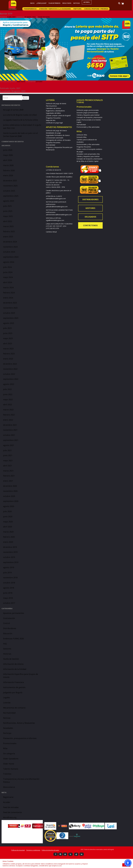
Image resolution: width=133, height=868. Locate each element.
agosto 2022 (9, 384)
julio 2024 (7, 267)
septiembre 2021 (11, 440)
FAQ (5, 644)
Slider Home (21, 82)
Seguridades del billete (53, 113)
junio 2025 (8, 211)
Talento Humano (11, 769)
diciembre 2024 (10, 242)
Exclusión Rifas (82, 137)
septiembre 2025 (11, 196)
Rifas (5, 748)
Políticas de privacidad (18, 850)
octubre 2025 (9, 191)
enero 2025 (8, 237)
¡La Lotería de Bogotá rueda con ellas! (20, 115)
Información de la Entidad (15, 669)
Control (6, 623)
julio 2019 (7, 573)
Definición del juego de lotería (56, 104)
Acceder (7, 802)
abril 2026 (8, 160)
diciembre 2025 (10, 181)
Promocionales (10, 743)
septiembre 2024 (11, 257)
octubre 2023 (9, 313)
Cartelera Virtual (51, 232)
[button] (128, 863)
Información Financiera (13, 682)
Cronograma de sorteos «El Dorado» (58, 140)
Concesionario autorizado (55, 138)
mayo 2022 (8, 399)
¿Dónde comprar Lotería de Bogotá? (58, 116)
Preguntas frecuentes (53, 143)
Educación (8, 633)
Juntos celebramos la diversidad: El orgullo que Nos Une (22, 126)
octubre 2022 (9, 374)
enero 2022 (8, 420)
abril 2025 (8, 221)
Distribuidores (10, 628)
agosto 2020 (9, 506)
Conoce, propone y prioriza (97, 9)
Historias (7, 654)
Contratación (9, 618)
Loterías (7, 703)
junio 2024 (8, 272)
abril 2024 (8, 282)
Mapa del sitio (51, 120)
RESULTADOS (67, 3)
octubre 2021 (9, 435)
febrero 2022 (9, 415)
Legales (6, 697)
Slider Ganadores (11, 759)
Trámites (7, 774)
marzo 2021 (8, 471)
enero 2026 (8, 175)
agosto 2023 (9, 323)
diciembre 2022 (10, 364)
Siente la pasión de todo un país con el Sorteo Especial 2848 (20, 135)
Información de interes (13, 664)
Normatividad (9, 713)
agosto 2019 (9, 567)
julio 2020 (7, 511)
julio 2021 (7, 450)
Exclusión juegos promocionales (87, 113)
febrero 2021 (9, 476)
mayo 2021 (8, 460)
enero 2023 (8, 359)
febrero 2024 (9, 293)
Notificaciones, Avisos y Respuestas (19, 723)
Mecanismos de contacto (14, 708)
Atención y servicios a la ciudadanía (56, 9)
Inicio (33, 3)
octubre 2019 (9, 557)
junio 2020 (8, 517)
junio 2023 (8, 333)
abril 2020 (8, 527)
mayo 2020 (8, 522)
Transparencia (31, 9)
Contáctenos (90, 225)
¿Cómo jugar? (42, 3)
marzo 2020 (8, 532)
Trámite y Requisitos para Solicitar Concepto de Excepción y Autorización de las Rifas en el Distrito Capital (89, 159)
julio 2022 (7, 389)
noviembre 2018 (10, 578)
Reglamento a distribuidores (55, 111)
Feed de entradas (11, 807)
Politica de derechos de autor (50, 850)
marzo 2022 (8, 410)
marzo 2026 (8, 165)
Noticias (77, 3)
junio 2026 (8, 150)
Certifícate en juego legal (54, 123)
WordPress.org (10, 817)
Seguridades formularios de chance (58, 135)
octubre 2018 (9, 583)
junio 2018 (8, 593)
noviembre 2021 (10, 430)
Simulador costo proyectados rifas (88, 154)
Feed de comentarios (13, 812)
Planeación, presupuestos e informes (20, 738)
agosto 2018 (9, 588)
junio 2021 (8, 455)
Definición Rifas (82, 135)
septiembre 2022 (11, 379)
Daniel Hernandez (44, 17)
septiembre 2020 (11, 501)
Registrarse (8, 797)
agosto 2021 (9, 445)
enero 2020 (8, 542)
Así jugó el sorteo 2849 (13, 110)
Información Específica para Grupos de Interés (21, 676)
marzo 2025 (8, 226)
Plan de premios (55, 3)
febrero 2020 (9, 537)
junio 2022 (8, 394)
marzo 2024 (8, 287)
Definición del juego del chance (56, 131)
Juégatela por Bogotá (13, 692)
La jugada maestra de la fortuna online (21, 120)
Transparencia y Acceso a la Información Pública (21, 780)
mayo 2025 (8, 216)
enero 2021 (8, 481)
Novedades (8, 728)
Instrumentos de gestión (14, 687)
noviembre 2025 (10, 186)
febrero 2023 (9, 354)
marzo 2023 (8, 349)
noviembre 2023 (10, 308)
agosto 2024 (9, 262)
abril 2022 (8, 404)
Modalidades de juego (53, 133)
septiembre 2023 (11, 318)
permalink (39, 82)
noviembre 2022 (10, 369)
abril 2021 (8, 466)
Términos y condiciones (33, 850)
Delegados (90, 217)
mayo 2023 (8, 338)
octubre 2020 (9, 496)
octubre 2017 (9, 603)
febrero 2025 (9, 231)
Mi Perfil (87, 2)
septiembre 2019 (11, 562)
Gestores (7, 649)
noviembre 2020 (10, 491)
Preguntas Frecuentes (53, 118)
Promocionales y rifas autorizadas (88, 127)
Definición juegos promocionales (88, 110)
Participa (78, 9)
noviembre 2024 (10, 247)
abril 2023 (8, 343)
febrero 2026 (9, 170)
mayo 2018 (8, 598)
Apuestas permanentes (14, 613)
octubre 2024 (9, 252)
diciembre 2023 (10, 303)
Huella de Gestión (11, 659)
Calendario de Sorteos (53, 108)
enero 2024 (8, 298)
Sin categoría (9, 753)
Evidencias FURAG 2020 (13, 639)
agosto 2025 (9, 201)
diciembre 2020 (10, 486)
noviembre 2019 (10, 552)
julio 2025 (7, 206)
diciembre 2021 (10, 425)
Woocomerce (9, 787)
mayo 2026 (8, 155)
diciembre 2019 (10, 547)
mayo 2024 (8, 277)
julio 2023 (7, 328)
